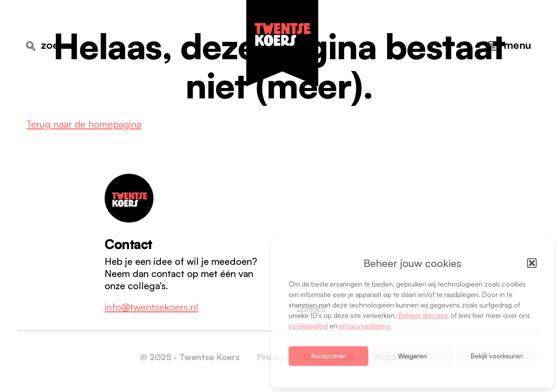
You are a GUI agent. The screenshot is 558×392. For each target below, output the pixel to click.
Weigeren (412, 356)
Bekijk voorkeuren (497, 356)
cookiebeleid (308, 326)
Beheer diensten (423, 315)
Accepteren (328, 356)
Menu (517, 45)
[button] (532, 263)
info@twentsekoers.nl (151, 307)
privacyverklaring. (365, 326)
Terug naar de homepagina (84, 124)
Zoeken (59, 45)
